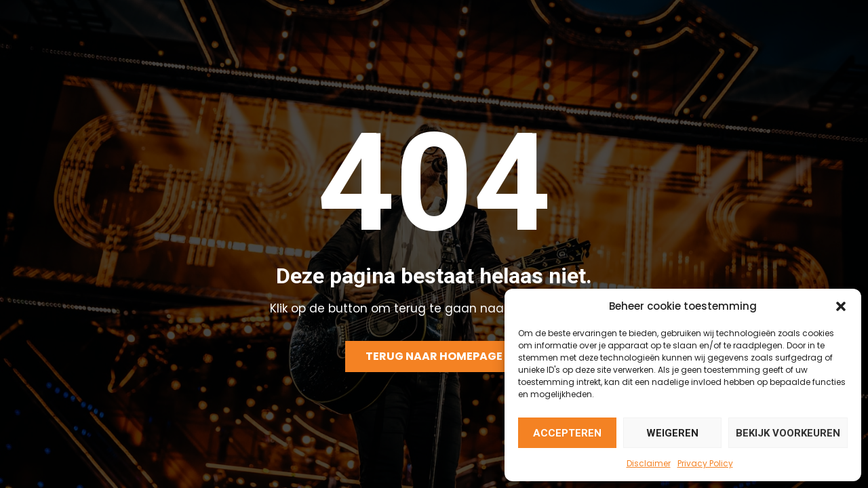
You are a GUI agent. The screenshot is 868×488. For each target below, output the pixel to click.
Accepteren (567, 433)
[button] (841, 306)
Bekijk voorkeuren (788, 433)
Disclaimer (649, 463)
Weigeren (672, 433)
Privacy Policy (705, 463)
